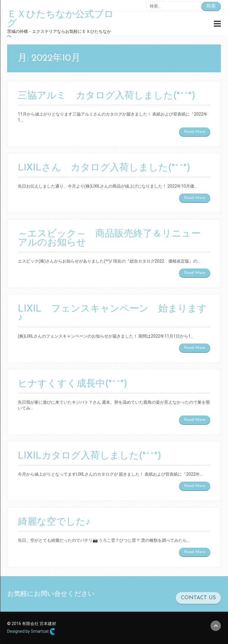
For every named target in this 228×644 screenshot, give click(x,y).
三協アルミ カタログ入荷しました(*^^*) (107, 96)
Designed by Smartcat (31, 632)
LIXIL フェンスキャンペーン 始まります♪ (112, 314)
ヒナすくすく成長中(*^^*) (73, 384)
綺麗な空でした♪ (54, 522)
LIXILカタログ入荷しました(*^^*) (90, 456)
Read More (195, 132)
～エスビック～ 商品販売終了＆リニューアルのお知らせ (109, 239)
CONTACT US (198, 600)
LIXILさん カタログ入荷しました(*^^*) (104, 168)
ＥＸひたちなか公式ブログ (60, 19)
